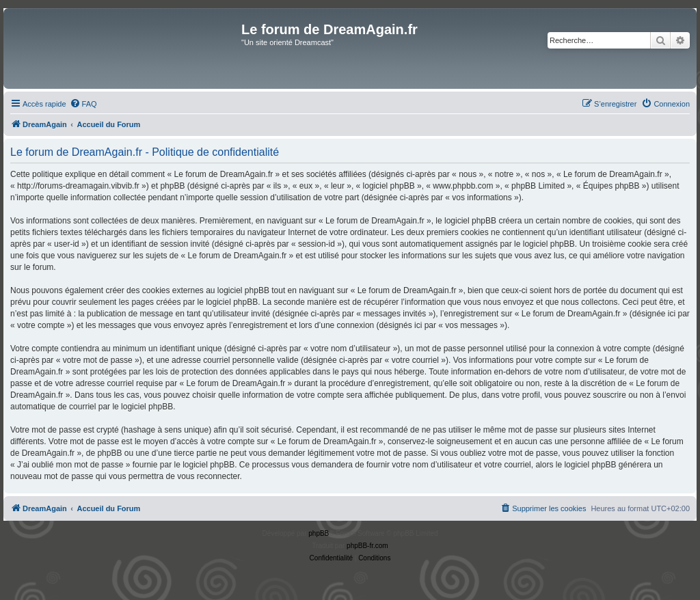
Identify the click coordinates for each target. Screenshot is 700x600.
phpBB (319, 533)
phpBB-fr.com (367, 546)
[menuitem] (83, 104)
